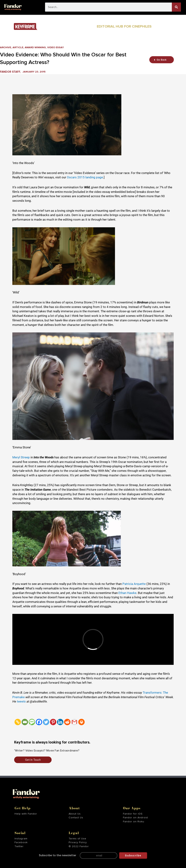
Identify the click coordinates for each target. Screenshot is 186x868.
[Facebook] (39, 722)
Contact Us (76, 818)
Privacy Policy (78, 842)
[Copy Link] (18, 722)
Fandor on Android (135, 818)
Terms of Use (77, 839)
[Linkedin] (60, 722)
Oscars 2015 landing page (85, 177)
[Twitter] (46, 722)
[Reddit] (67, 722)
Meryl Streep (21, 457)
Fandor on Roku (134, 822)
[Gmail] (74, 722)
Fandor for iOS (133, 814)
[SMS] (32, 722)
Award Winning (37, 47)
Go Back (160, 60)
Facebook (21, 842)
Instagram (21, 839)
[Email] (25, 722)
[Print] (81, 722)
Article (19, 47)
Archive (6, 47)
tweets (22, 701)
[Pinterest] (53, 722)
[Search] (176, 7)
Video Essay (59, 47)
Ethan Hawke (127, 593)
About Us (75, 814)
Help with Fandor (26, 814)
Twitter (19, 846)
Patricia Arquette (134, 584)
